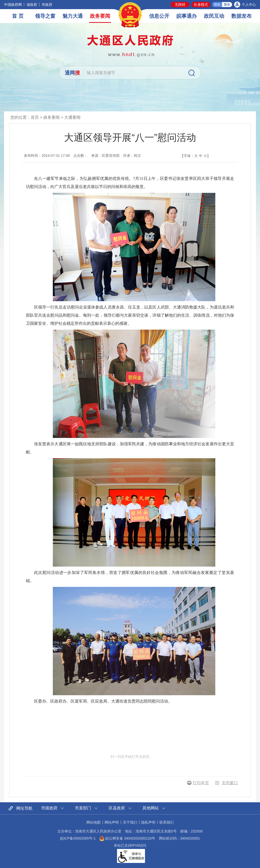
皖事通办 (187, 16)
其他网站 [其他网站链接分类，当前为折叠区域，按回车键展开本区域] (151, 808)
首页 (35, 117)
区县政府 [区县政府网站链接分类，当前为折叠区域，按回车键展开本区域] (117, 808)
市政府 (47, 5)
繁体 (227, 5)
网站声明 (112, 822)
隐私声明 (148, 822)
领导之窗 (45, 16)
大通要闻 (72, 117)
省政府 (32, 5)
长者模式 (201, 5)
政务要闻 (100, 16)
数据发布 (241, 16)
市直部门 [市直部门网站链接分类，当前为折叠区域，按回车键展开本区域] (83, 808)
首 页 (18, 16)
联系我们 (167, 822)
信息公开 (159, 16)
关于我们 (130, 822)
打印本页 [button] (201, 783)
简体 (217, 5)
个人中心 (249, 5)
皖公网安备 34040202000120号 (127, 838)
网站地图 (93, 822)
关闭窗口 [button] (230, 783)
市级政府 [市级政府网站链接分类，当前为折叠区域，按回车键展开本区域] (49, 808)
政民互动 (214, 16)
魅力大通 (73, 16)
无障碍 (180, 5)
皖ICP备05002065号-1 (78, 838)
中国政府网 (13, 5)
